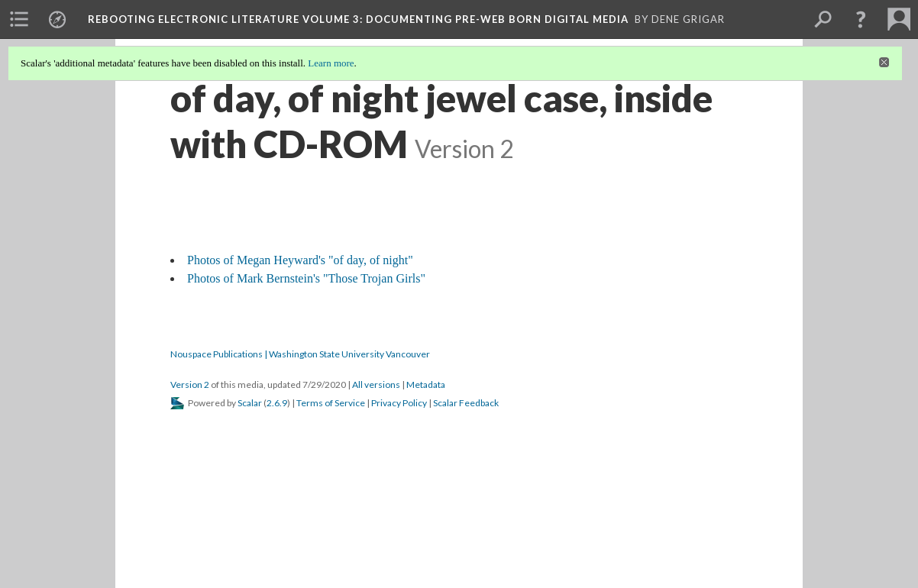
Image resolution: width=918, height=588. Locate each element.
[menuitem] (19, 19)
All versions (376, 384)
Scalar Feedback (466, 403)
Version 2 (190, 384)
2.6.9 (277, 403)
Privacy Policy (399, 403)
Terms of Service (331, 403)
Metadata (426, 384)
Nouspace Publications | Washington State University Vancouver (300, 354)
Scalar (250, 403)
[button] (861, 19)
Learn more (331, 63)
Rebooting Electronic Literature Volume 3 (358, 19)
